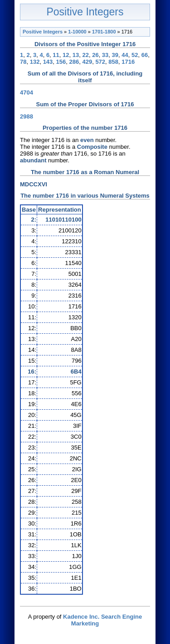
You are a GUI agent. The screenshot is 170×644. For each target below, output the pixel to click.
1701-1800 (104, 32)
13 (76, 55)
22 (85, 55)
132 (35, 62)
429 (87, 62)
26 (95, 55)
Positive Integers (85, 12)
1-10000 (77, 32)
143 (48, 62)
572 (100, 62)
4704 (27, 92)
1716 (128, 62)
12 (66, 55)
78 (23, 62)
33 (105, 55)
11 (56, 55)
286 (74, 62)
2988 (27, 116)
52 (135, 55)
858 (113, 62)
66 (145, 55)
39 (115, 55)
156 (61, 62)
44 (125, 55)
